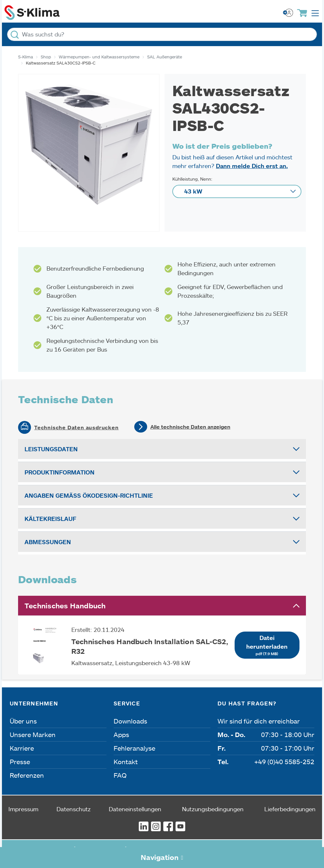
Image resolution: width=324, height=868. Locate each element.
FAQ (120, 775)
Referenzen (27, 775)
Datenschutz (74, 809)
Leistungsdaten (51, 449)
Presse (20, 762)
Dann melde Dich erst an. (252, 166)
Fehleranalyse (134, 748)
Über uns (23, 721)
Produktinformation (60, 472)
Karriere (22, 748)
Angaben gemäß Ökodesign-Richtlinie (89, 495)
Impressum (23, 809)
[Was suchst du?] (162, 34)
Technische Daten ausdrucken (76, 427)
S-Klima (25, 57)
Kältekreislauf (50, 519)
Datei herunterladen (267, 645)
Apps (121, 734)
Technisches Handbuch (65, 606)
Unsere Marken (33, 734)
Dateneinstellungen (135, 809)
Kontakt (126, 762)
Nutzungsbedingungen (213, 809)
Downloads (130, 721)
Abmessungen (48, 542)
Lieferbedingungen (290, 809)
